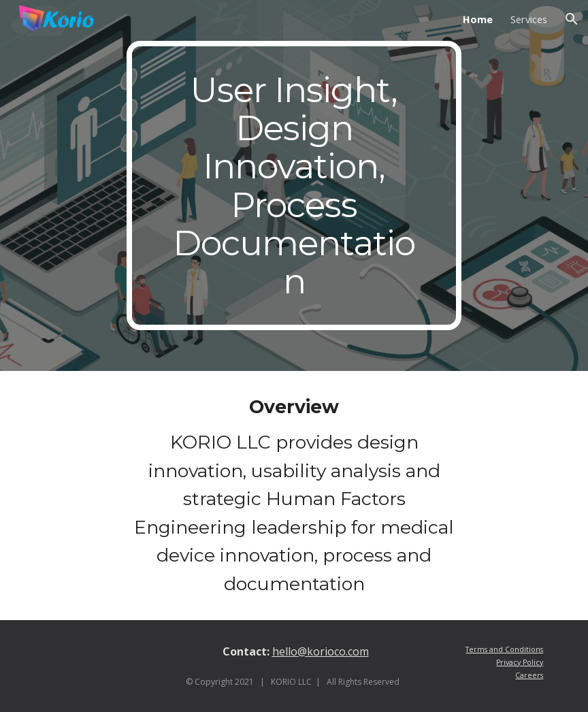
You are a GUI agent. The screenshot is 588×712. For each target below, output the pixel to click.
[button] (572, 19)
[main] (294, 185)
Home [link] (478, 19)
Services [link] (529, 19)
